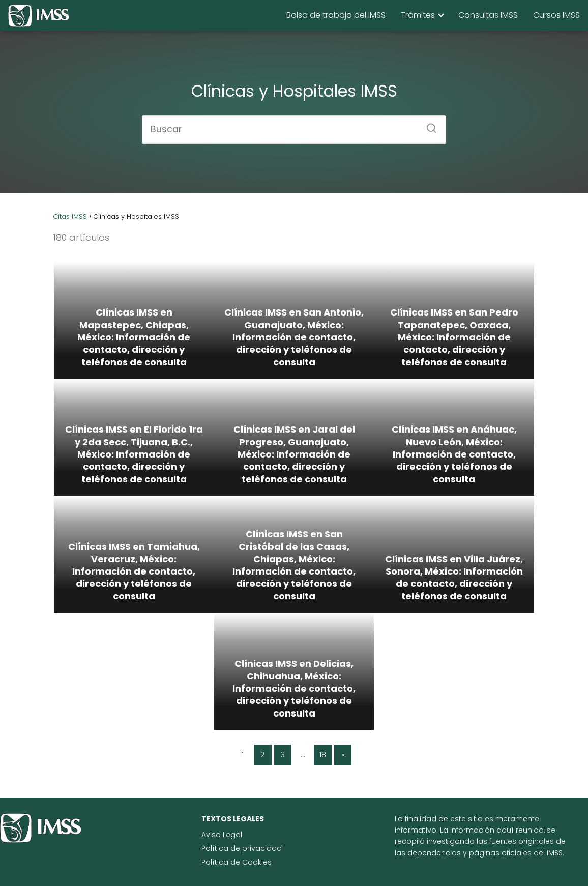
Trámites (418, 15)
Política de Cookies (237, 862)
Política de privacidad (242, 848)
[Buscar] (428, 125)
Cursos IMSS (556, 15)
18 (323, 755)
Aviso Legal (222, 835)
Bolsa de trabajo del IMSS (336, 15)
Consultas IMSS (488, 15)
